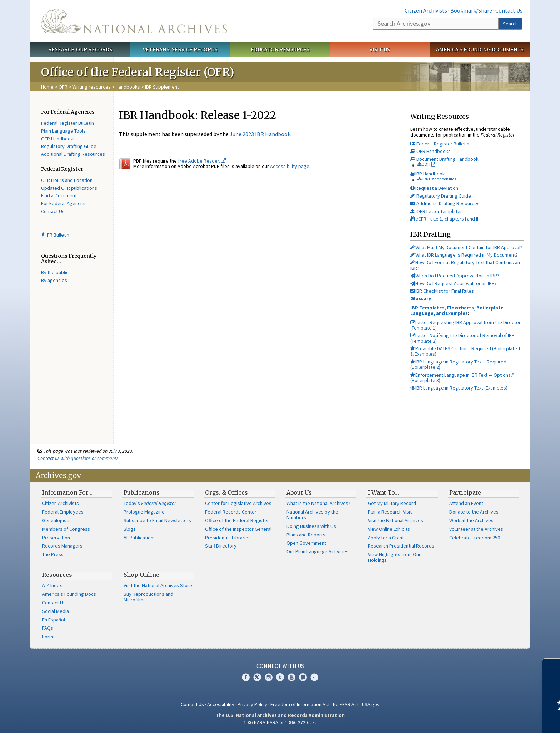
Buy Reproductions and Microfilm (148, 597)
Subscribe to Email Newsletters (157, 520)
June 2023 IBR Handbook (260, 134)
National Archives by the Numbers (312, 515)
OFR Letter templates (437, 211)
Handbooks (128, 87)
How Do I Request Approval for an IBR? (454, 283)
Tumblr (280, 677)
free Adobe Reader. (202, 161)
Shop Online (141, 575)
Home (47, 87)
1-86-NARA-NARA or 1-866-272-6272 (280, 722)
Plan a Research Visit (390, 512)
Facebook (246, 677)
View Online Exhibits (389, 529)
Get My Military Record (392, 503)
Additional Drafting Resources (73, 154)
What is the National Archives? (318, 503)
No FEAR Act (346, 704)
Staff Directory (221, 546)
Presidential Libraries (228, 538)
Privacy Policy (252, 704)
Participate (465, 492)
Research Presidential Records (401, 546)
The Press (53, 554)
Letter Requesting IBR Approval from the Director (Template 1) (466, 325)
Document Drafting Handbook (444, 159)
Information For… (67, 492)
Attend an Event (466, 503)
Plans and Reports (306, 535)
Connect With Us (280, 666)
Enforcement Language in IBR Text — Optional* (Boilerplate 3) (462, 378)
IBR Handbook (428, 174)
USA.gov (371, 704)
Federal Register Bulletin (67, 123)
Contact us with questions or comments (78, 458)
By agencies (54, 280)
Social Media (56, 611)
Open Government (306, 543)
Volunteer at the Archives (476, 529)
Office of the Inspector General (238, 529)
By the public (55, 272)
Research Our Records (80, 49)
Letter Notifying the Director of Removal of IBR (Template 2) (462, 338)
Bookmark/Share (471, 10)
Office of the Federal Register (237, 520)
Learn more (496, 720)
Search (510, 24)
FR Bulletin (55, 235)
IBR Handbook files (437, 179)
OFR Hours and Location (67, 180)
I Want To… (383, 492)
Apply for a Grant (386, 538)
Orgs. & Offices (226, 492)
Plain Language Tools (63, 131)
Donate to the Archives (474, 512)
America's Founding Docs (69, 594)
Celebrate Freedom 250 (475, 538)
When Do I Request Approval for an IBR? (455, 276)
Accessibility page (290, 166)
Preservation (56, 538)
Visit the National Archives (396, 520)
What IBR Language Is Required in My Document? (464, 255)
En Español (54, 620)
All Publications (140, 538)
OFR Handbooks (58, 139)
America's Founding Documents (480, 49)
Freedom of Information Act (300, 704)
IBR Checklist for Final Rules (442, 291)
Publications (142, 492)
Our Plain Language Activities (317, 551)
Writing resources (92, 87)
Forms (49, 637)
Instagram (269, 677)
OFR (63, 87)
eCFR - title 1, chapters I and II (444, 219)
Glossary (421, 298)
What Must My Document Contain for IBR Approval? (466, 247)
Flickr (314, 677)
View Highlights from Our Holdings (394, 557)
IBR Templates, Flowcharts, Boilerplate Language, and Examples (457, 310)
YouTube (291, 677)
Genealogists (56, 520)
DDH (424, 164)
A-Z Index (52, 585)
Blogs (130, 529)
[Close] (552, 667)
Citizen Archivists (426, 10)
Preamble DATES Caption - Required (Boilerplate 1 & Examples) (466, 351)
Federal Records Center (231, 512)
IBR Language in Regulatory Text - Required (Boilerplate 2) (458, 364)
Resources (57, 575)
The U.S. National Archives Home (134, 21)
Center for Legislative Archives (238, 503)
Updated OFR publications (69, 188)
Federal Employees (63, 512)
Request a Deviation (434, 188)
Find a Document (59, 195)
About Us (299, 492)
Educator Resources (280, 49)
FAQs (48, 628)
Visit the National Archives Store (158, 585)
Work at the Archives (471, 520)
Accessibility (221, 704)
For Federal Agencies (64, 203)
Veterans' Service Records (180, 49)
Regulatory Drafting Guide (69, 146)
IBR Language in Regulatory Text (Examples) (459, 388)
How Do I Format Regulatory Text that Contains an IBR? (465, 265)
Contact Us (509, 10)
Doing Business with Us (311, 526)
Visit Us (380, 49)
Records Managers (62, 546)
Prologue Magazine (144, 512)
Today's (150, 503)
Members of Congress (66, 529)
